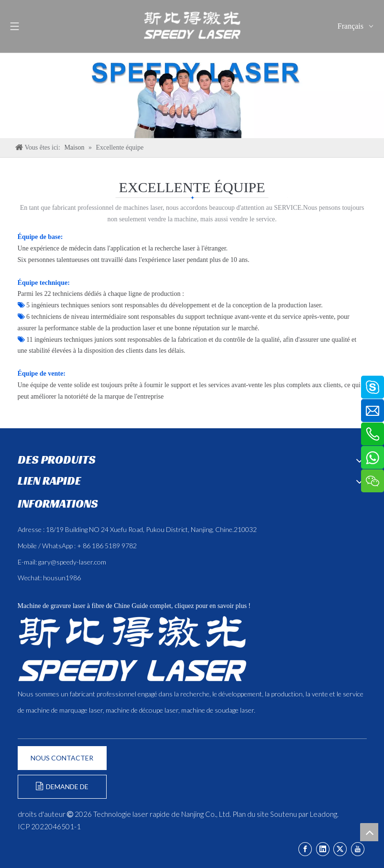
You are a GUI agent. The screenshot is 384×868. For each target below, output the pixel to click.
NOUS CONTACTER (62, 758)
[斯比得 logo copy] (132, 649)
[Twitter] (340, 849)
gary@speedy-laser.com (72, 562)
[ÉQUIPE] (192, 95)
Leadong (324, 814)
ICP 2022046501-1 (49, 826)
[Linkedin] (323, 849)
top (369, 832)
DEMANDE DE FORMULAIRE (62, 790)
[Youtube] (358, 849)
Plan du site (251, 814)
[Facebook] (305, 849)
